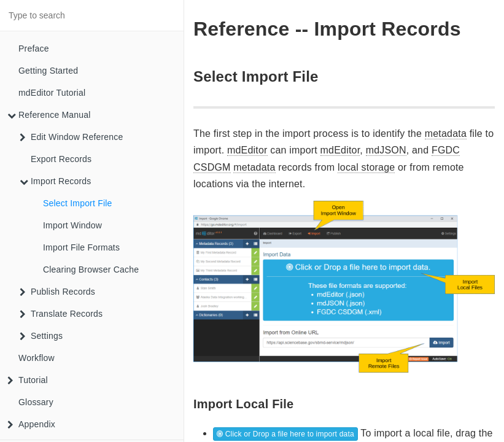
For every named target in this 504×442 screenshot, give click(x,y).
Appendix (31, 424)
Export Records (61, 159)
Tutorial (28, 380)
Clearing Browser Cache (91, 269)
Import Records (56, 181)
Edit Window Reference (72, 137)
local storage (366, 167)
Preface (34, 48)
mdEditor (247, 150)
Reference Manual (49, 115)
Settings (41, 336)
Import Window (72, 225)
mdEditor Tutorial (52, 93)
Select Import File (78, 203)
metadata (446, 134)
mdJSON (386, 150)
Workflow (37, 358)
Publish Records (57, 292)
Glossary (36, 402)
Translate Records (61, 314)
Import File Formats (81, 247)
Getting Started (48, 71)
